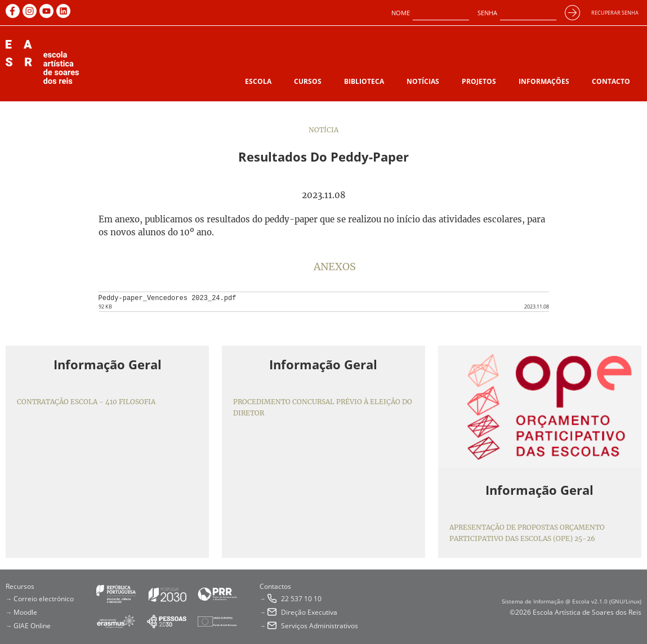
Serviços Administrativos (320, 626)
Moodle (25, 612)
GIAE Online (32, 626)
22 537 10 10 (301, 599)
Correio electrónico (44, 599)
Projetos (479, 81)
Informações (544, 81)
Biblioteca (364, 81)
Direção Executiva (309, 612)
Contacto (611, 81)
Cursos (308, 81)
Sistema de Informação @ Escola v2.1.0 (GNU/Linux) (572, 601)
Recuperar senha (615, 13)
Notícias (423, 81)
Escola (258, 81)
